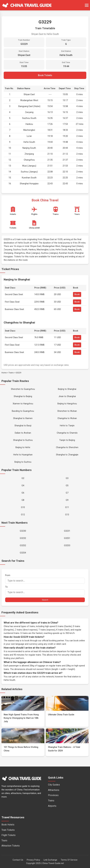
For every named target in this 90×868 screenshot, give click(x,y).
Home (4, 373)
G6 (23, 493)
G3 (67, 478)
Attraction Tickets (11, 846)
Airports (52, 806)
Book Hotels (8, 825)
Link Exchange (50, 860)
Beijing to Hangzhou (67, 404)
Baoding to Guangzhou (23, 411)
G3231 (67, 531)
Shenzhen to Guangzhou (23, 389)
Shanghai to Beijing (23, 396)
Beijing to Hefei (23, 447)
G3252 (23, 546)
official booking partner (53, 641)
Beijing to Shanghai (67, 389)
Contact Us (18, 860)
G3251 (67, 538)
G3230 (23, 531)
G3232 (23, 538)
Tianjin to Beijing (67, 440)
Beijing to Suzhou (23, 462)
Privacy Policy (33, 860)
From (45, 579)
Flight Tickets (8, 835)
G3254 (23, 553)
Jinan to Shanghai (67, 396)
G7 (67, 493)
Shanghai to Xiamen (23, 418)
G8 (23, 500)
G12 (23, 515)
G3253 (67, 546)
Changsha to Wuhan (67, 418)
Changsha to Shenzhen (67, 447)
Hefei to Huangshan (23, 455)
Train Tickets (8, 830)
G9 (67, 500)
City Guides (54, 785)
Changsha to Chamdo (67, 433)
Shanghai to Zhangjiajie (67, 455)
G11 (67, 507)
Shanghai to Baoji (23, 426)
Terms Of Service (69, 860)
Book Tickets (45, 75)
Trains (11, 373)
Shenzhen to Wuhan (67, 411)
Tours (4, 840)
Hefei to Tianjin (67, 426)
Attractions (54, 790)
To (45, 590)
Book (77, 294)
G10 (23, 507)
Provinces (53, 795)
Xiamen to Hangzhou (23, 404)
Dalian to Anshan (23, 433)
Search (45, 600)
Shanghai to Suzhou (23, 440)
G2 (23, 478)
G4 (23, 486)
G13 (67, 515)
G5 (67, 486)
